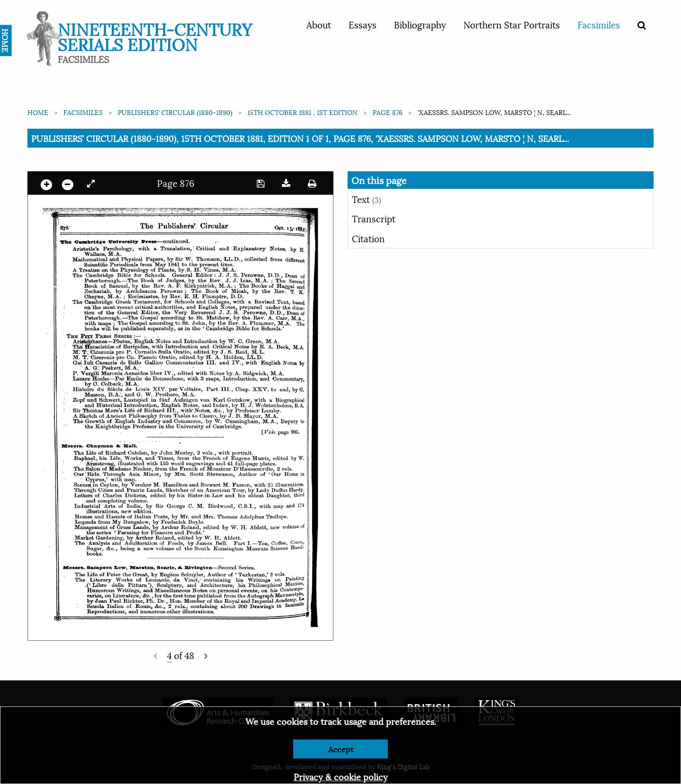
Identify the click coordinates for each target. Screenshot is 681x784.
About (319, 24)
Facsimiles (599, 24)
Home (38, 112)
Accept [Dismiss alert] (341, 749)
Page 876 (388, 112)
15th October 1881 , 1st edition (302, 112)
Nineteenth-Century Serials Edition (155, 36)
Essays (362, 24)
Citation (368, 238)
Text (367, 199)
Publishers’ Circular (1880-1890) (175, 112)
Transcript (374, 218)
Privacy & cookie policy (341, 776)
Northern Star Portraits (512, 24)
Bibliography (420, 24)
